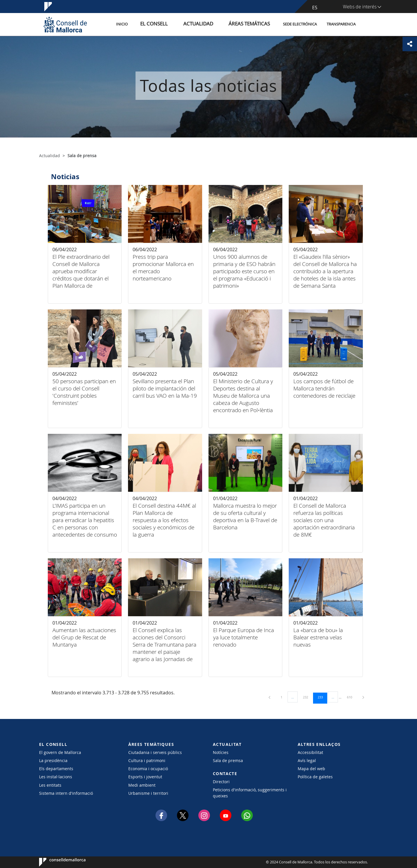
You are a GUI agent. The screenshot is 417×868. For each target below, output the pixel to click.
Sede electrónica (300, 24)
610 (352, 697)
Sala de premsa (228, 760)
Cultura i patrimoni (147, 760)
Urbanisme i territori (148, 793)
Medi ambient (142, 785)
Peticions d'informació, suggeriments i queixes (250, 793)
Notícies (221, 752)
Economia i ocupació (148, 769)
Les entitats (50, 785)
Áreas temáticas (253, 24)
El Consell (174, 24)
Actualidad (211, 24)
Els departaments (56, 769)
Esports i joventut (145, 777)
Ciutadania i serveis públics (155, 752)
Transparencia (341, 24)
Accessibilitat (310, 752)
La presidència (53, 760)
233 (322, 697)
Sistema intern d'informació (66, 793)
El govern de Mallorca (60, 752)
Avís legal (307, 760)
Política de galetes (315, 777)
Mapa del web (311, 769)
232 (308, 697)
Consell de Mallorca (57, 862)
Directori (221, 782)
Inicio (148, 24)
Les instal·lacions (56, 777)
